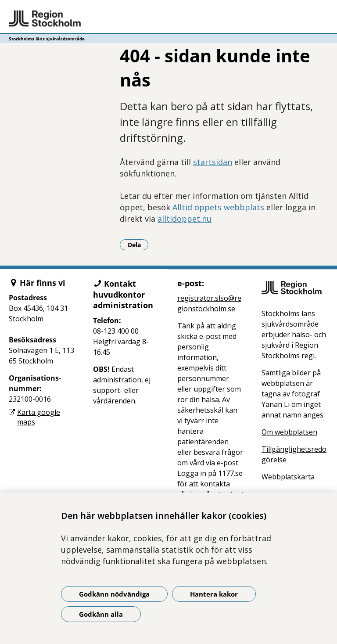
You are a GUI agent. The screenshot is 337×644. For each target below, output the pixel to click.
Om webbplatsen (289, 432)
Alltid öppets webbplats (218, 207)
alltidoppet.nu (185, 219)
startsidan (213, 162)
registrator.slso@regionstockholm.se (209, 303)
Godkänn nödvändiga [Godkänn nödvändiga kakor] (114, 594)
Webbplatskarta (288, 477)
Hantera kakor (214, 594)
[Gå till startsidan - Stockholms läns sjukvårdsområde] (168, 19)
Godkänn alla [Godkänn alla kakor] (101, 614)
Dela (138, 245)
